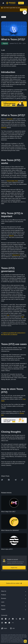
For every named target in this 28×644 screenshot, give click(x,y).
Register (21, 3)
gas (8, 315)
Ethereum (4, 128)
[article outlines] (25, 12)
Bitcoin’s (12, 236)
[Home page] (11, 3)
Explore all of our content (14, 583)
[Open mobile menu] (26, 3)
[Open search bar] (17, 3)
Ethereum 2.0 (16, 255)
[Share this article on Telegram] (16, 480)
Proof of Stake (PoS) (12, 181)
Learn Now (23, 10)
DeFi (23, 317)
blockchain (10, 119)
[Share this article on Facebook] (9, 480)
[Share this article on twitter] (2, 480)
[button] (26, 3)
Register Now (14, 568)
